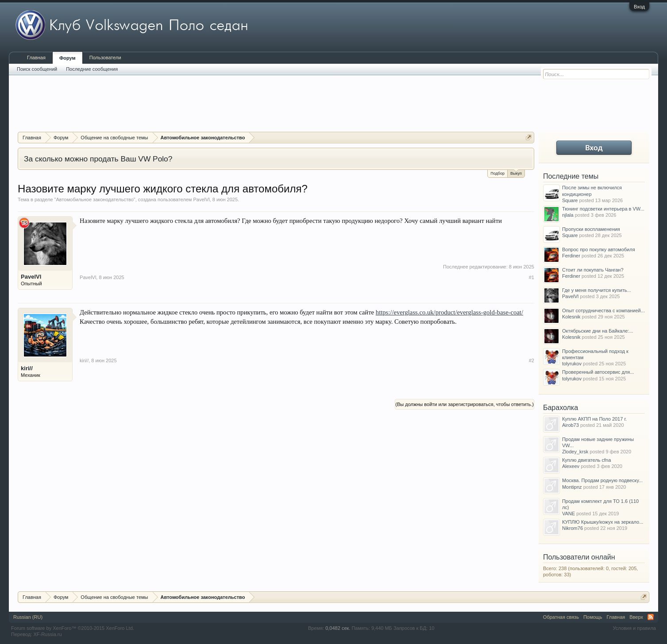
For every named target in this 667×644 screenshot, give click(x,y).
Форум (67, 58)
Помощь (593, 617)
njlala (568, 215)
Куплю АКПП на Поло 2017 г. (594, 419)
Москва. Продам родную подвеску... (602, 480)
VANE (569, 514)
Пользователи (105, 57)
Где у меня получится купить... (597, 290)
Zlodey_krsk (575, 452)
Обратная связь (561, 617)
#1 (532, 277)
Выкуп (516, 173)
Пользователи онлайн (579, 557)
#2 (532, 360)
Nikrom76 (573, 528)
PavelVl (201, 199)
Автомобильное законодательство (95, 199)
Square (570, 200)
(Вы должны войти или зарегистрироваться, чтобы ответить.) (465, 404)
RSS (651, 617)
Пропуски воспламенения (591, 229)
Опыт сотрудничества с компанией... (603, 310)
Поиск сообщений (37, 69)
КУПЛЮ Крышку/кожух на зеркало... (603, 522)
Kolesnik (571, 317)
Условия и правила (634, 628)
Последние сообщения (92, 69)
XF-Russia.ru (47, 634)
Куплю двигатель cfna (586, 460)
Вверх (636, 617)
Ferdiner (571, 256)
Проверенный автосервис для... (598, 372)
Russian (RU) (28, 617)
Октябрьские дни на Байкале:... (598, 331)
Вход (639, 7)
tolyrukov (572, 364)
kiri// (27, 368)
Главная (36, 57)
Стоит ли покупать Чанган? (593, 270)
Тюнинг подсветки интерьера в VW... (603, 209)
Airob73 (571, 425)
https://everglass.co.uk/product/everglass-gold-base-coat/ (449, 312)
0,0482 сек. (338, 628)
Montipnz (572, 487)
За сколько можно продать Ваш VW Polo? (98, 159)
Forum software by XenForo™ (73, 628)
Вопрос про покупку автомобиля (599, 249)
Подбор (497, 173)
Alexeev (571, 466)
